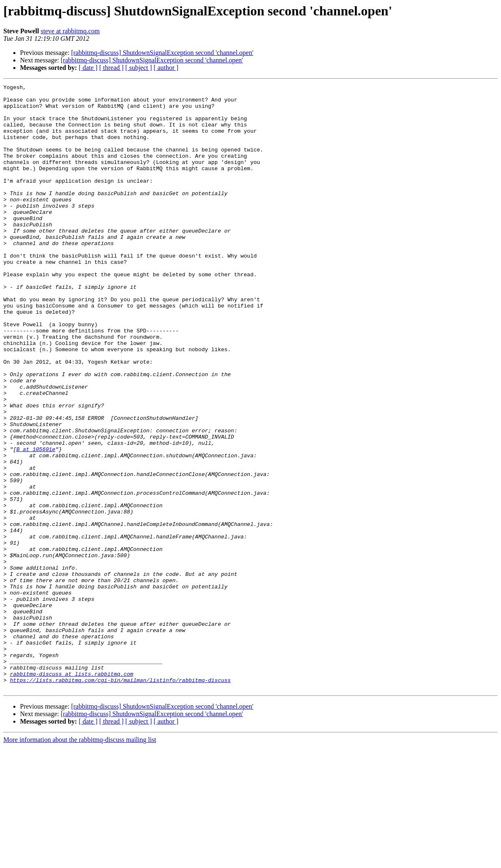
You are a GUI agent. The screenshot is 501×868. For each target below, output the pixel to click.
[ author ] (166, 68)
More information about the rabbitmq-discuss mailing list (80, 861)
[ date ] (88, 68)
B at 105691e (36, 523)
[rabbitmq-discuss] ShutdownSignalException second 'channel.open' (162, 53)
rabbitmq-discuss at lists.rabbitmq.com (72, 792)
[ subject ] (139, 68)
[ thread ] (111, 68)
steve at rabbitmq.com (70, 31)
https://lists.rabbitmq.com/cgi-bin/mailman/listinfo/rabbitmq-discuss (120, 800)
